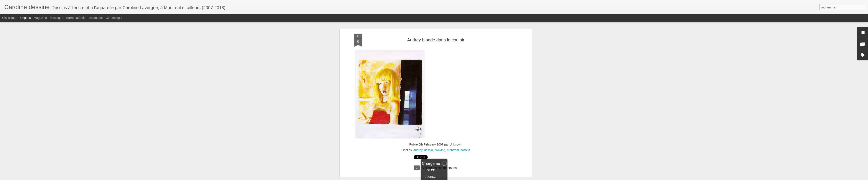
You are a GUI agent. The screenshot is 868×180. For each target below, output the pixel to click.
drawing (440, 101)
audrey (418, 101)
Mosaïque (57, 18)
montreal (453, 101)
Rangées (25, 18)
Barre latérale (76, 18)
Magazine (40, 18)
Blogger (474, 178)
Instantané (96, 18)
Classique (9, 18)
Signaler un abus (489, 178)
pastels (465, 101)
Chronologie (114, 18)
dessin (429, 101)
